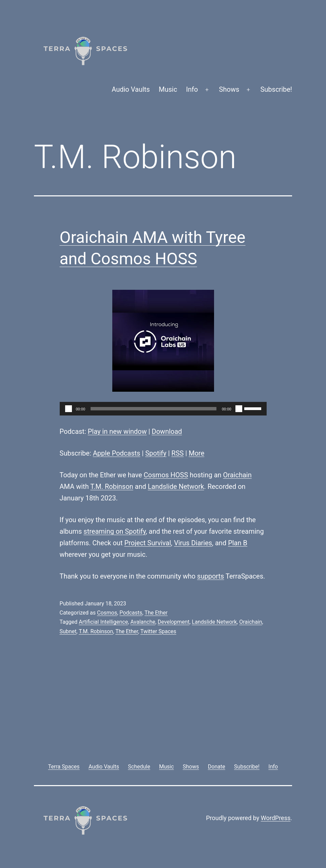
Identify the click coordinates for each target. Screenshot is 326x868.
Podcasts (131, 613)
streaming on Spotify (114, 531)
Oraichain (237, 475)
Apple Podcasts (117, 453)
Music (168, 89)
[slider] (154, 409)
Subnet (68, 631)
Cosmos (107, 613)
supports (210, 576)
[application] (163, 409)
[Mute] (239, 409)
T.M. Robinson (112, 486)
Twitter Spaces (158, 631)
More (196, 453)
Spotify (156, 453)
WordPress (276, 818)
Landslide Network (176, 486)
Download (167, 431)
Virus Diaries (193, 543)
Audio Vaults (131, 89)
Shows (229, 89)
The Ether (156, 613)
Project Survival (148, 543)
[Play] (69, 409)
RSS (177, 453)
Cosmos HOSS (166, 475)
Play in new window (117, 431)
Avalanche (143, 622)
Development (174, 622)
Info (192, 89)
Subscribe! (276, 89)
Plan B (238, 543)
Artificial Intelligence (103, 622)
